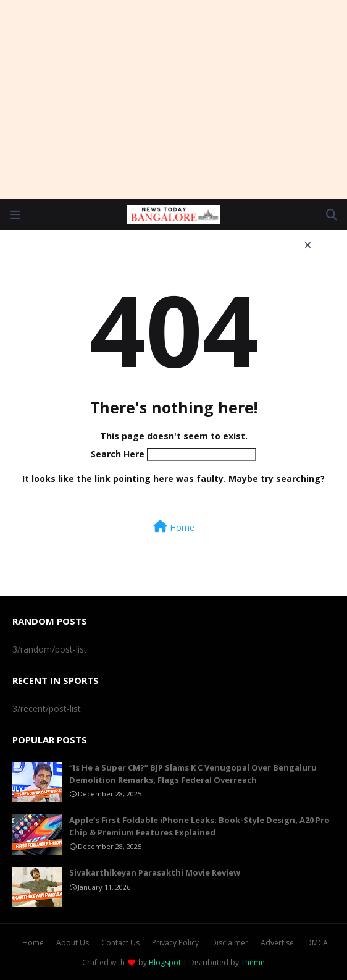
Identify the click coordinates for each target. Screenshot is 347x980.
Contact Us (120, 943)
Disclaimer (230, 943)
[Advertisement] (180, 99)
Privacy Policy (175, 943)
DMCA (317, 943)
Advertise (277, 943)
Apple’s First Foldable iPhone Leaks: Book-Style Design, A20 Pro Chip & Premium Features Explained (199, 826)
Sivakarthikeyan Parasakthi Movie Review (155, 872)
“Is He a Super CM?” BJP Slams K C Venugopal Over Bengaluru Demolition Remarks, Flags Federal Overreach (193, 774)
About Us (73, 943)
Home (174, 527)
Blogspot (165, 962)
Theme (253, 962)
